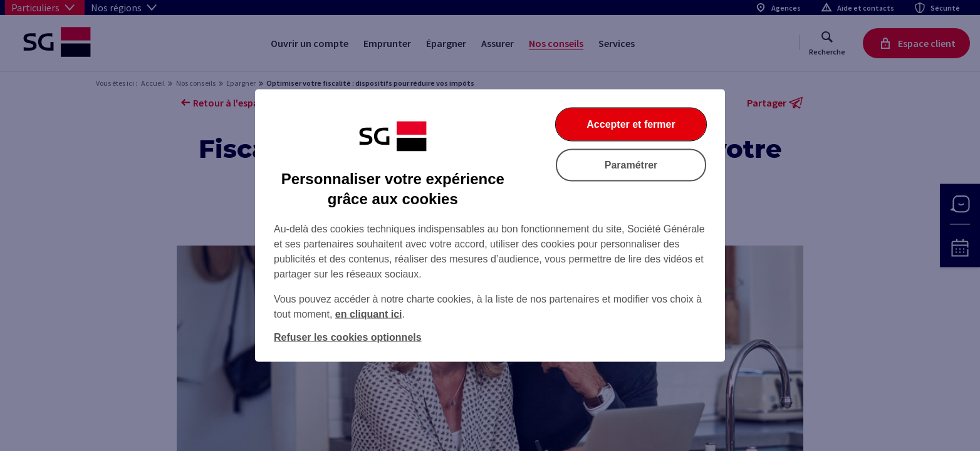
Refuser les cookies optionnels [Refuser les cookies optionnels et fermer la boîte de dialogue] (348, 337)
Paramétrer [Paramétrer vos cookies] (631, 165)
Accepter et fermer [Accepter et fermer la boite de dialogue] (631, 124)
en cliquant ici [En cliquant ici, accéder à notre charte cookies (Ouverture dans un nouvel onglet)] (369, 314)
